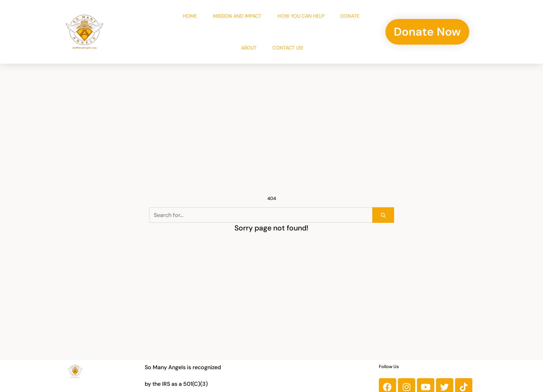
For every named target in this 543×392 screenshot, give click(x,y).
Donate (350, 16)
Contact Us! (288, 48)
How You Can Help (301, 16)
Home (190, 16)
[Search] (261, 215)
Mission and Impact (237, 16)
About (249, 48)
